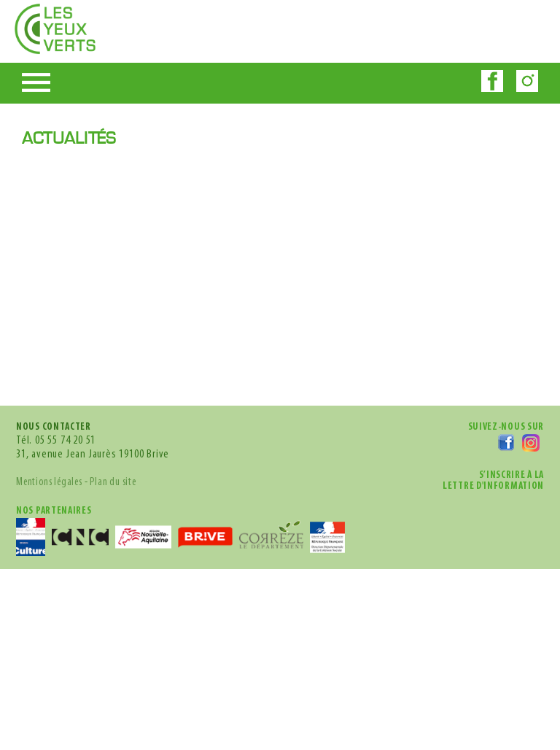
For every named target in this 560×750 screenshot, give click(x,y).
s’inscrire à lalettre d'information (479, 357)
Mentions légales (58, 375)
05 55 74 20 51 (79, 319)
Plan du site (140, 375)
